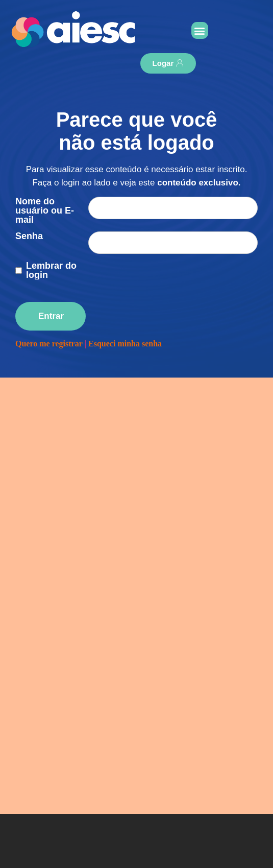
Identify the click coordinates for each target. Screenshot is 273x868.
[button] (200, 30)
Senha (29, 236)
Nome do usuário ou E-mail (45, 210)
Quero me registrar (49, 344)
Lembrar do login (51, 270)
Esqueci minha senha (125, 344)
